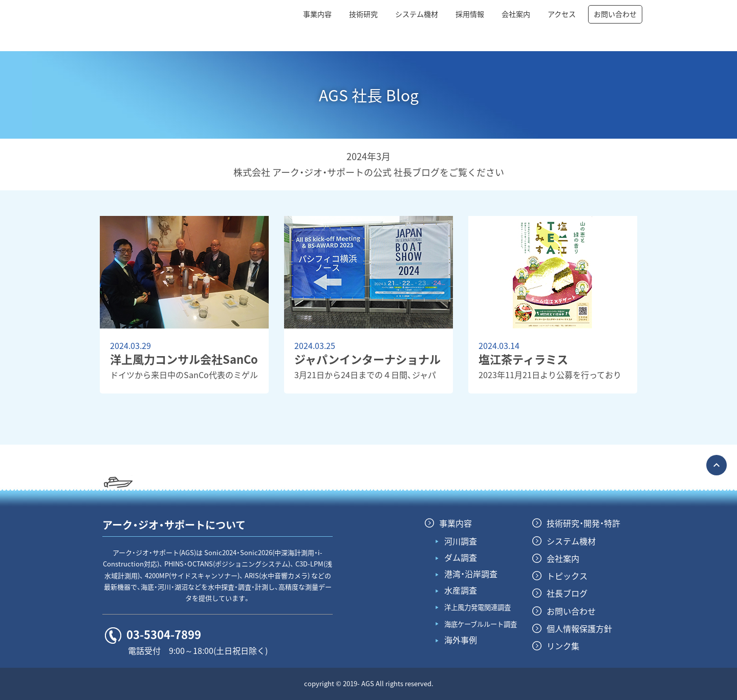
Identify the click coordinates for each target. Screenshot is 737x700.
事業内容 (317, 14)
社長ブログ (567, 593)
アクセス (562, 14)
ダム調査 (461, 557)
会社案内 (516, 14)
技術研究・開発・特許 (583, 523)
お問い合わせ (615, 14)
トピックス (567, 576)
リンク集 (563, 646)
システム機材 (417, 14)
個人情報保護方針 (579, 628)
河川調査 (461, 541)
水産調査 (461, 590)
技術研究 (363, 14)
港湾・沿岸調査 (471, 574)
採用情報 (470, 14)
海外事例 (461, 640)
